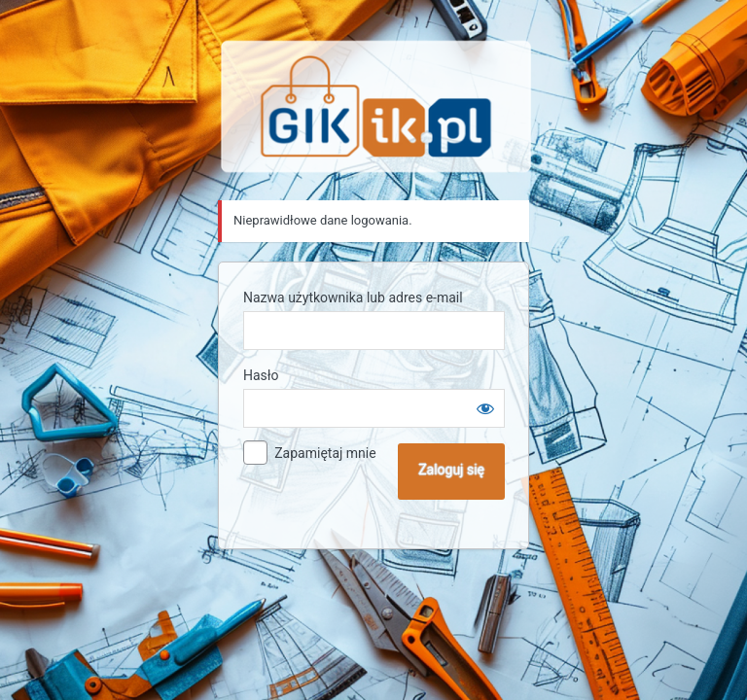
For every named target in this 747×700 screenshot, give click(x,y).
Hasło (261, 375)
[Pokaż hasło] (485, 408)
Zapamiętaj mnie (325, 453)
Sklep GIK (376, 106)
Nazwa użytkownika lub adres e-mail (353, 297)
